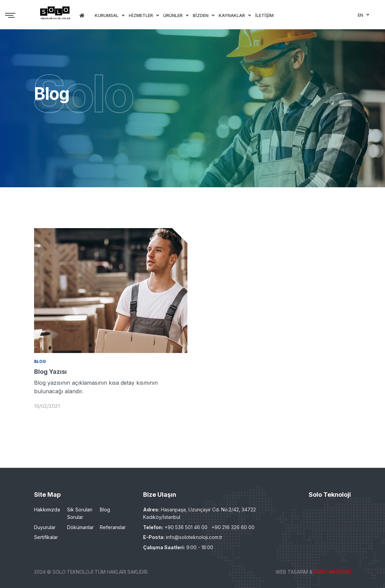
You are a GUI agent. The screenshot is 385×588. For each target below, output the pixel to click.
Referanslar (113, 527)
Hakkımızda (47, 510)
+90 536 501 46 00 (186, 527)
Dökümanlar (80, 527)
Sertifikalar (46, 537)
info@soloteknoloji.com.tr (194, 537)
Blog (105, 510)
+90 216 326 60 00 (233, 527)
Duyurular (45, 527)
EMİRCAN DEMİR (332, 572)
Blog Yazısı (50, 372)
